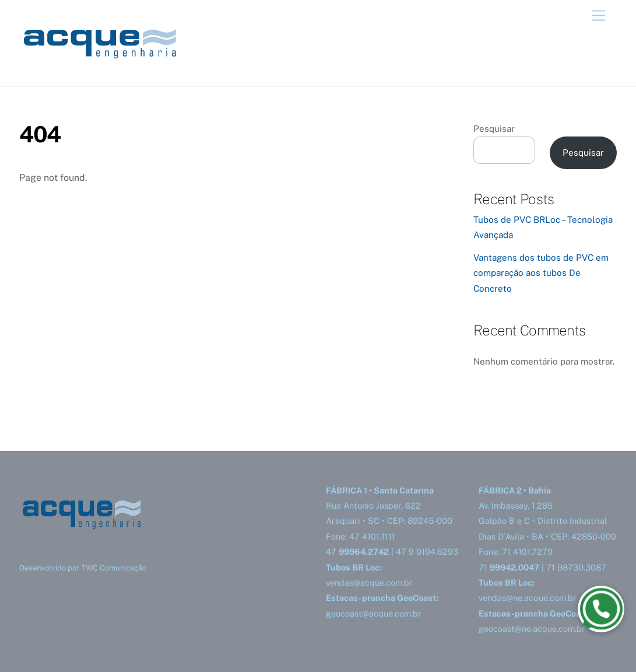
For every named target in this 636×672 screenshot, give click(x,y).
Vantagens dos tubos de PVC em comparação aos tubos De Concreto (541, 273)
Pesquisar (494, 129)
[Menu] (599, 16)
